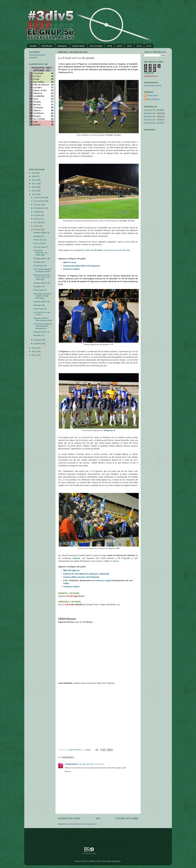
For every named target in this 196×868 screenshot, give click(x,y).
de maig (38, 222)
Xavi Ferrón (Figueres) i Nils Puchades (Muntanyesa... (43, 326)
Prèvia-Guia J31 (40, 240)
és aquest (114, 561)
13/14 (129, 46)
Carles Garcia (152, 96)
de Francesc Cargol (102, 580)
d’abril (37, 226)
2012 (34, 352)
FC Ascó (98, 250)
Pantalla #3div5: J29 (42, 283)
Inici (98, 818)
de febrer (38, 340)
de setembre (39, 208)
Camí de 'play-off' (41, 247)
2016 (34, 187)
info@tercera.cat (151, 76)
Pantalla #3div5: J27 (42, 332)
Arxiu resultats (96, 46)
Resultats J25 (150, 113)
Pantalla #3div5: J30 (42, 259)
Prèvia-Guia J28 (40, 309)
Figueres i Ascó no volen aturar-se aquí (43, 319)
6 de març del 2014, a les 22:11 (91, 764)
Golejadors (62, 46)
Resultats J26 (150, 110)
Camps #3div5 (78, 46)
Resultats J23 (150, 120)
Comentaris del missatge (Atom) (84, 824)
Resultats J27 (39, 335)
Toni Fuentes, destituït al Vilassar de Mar (42, 270)
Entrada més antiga (127, 818)
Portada (33, 46)
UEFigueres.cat (109, 430)
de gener (38, 344)
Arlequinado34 (71, 764)
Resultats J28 (39, 305)
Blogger (117, 861)
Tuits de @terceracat (153, 86)
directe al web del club (120, 250)
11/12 (149, 46)
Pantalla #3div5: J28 (42, 302)
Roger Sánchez (75, 750)
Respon (68, 771)
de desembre (40, 197)
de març (38, 229)
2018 (34, 180)
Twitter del (89, 250)
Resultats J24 (150, 117)
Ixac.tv (77, 558)
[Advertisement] (37, 147)
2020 (34, 173)
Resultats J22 (150, 123)
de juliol (37, 215)
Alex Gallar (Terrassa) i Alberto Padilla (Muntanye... (42, 296)
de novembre (40, 201)
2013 (34, 348)
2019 (34, 176)
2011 (34, 355)
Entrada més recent (69, 818)
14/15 (119, 46)
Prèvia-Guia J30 (40, 266)
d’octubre (38, 205)
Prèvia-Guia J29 (40, 290)
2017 (34, 184)
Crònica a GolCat (71, 269)
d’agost (37, 212)
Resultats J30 (39, 262)
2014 (34, 194)
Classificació (47, 46)
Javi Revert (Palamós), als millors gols (40, 253)
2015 (34, 191)
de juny (37, 219)
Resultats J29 (39, 287)
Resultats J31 (39, 236)
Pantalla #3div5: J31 (42, 233)
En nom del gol (40, 243)
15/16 (110, 46)
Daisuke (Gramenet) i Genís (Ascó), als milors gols (42, 277)
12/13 (139, 46)
